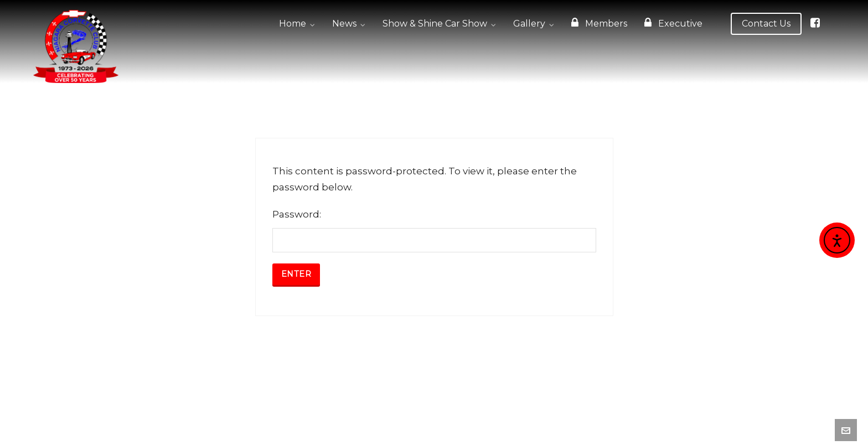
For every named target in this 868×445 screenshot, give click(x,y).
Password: (434, 231)
